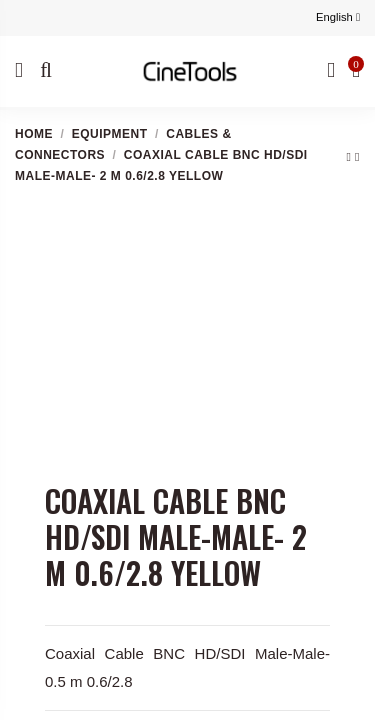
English (338, 17)
